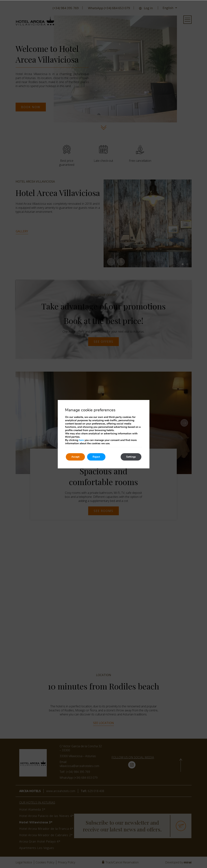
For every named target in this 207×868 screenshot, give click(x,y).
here (81, 440)
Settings (131, 457)
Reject (96, 457)
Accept (75, 457)
